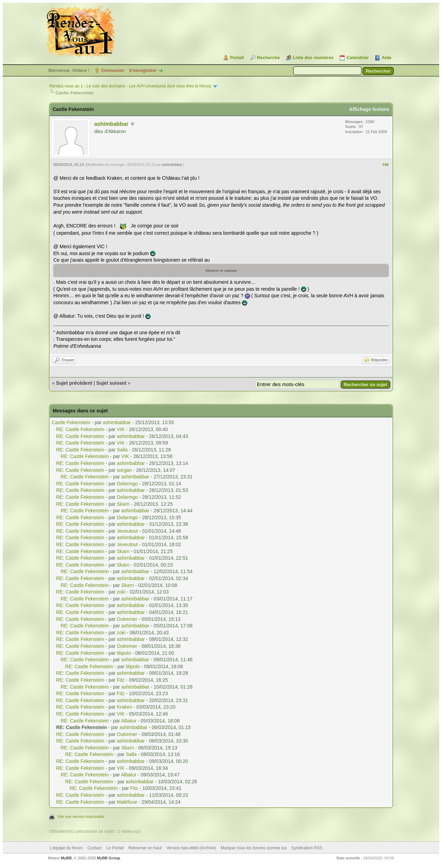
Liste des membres (313, 58)
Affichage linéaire (369, 109)
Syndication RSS (307, 848)
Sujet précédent (74, 383)
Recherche (268, 58)
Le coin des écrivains (106, 86)
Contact (94, 848)
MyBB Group (109, 858)
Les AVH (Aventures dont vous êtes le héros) (170, 86)
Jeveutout (127, 531)
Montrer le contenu (221, 270)
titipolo (124, 653)
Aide (386, 58)
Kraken (124, 707)
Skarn (123, 504)
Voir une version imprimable (81, 816)
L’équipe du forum (66, 848)
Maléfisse (127, 802)
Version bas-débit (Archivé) (191, 848)
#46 (385, 165)
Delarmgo (127, 484)
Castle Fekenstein (71, 422)
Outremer (127, 619)
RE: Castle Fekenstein (80, 429)
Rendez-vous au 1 (66, 86)
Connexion (113, 70)
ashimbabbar (111, 124)
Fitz (121, 680)
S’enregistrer (143, 70)
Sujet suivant (111, 383)
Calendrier (357, 58)
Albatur (129, 721)
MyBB (66, 858)
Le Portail (115, 848)
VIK (121, 429)
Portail (237, 58)
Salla (122, 450)
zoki (121, 592)
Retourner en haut (145, 848)
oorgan (124, 470)
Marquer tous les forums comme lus (254, 848)
